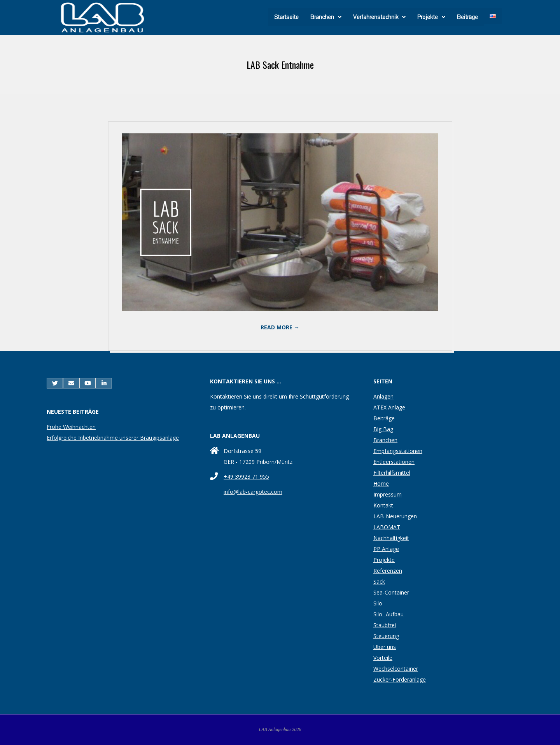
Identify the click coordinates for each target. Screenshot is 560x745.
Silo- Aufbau (388, 614)
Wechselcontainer (396, 669)
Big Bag (383, 429)
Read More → (280, 327)
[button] (326, 17)
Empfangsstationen (398, 451)
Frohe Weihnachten (71, 427)
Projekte (431, 17)
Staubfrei (385, 625)
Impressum (388, 494)
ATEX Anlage (389, 407)
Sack (379, 581)
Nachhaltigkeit (391, 538)
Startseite (286, 17)
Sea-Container (391, 592)
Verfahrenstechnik (379, 17)
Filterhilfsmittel (392, 473)
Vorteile (383, 658)
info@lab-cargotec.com (253, 492)
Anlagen (383, 396)
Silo (378, 603)
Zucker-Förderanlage (400, 679)
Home (381, 484)
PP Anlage (386, 549)
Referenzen (388, 571)
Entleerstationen (394, 462)
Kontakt (383, 505)
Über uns (385, 647)
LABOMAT (387, 527)
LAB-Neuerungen (395, 516)
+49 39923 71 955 (246, 477)
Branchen (326, 17)
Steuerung (386, 636)
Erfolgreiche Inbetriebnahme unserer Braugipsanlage (113, 438)
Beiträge (467, 17)
